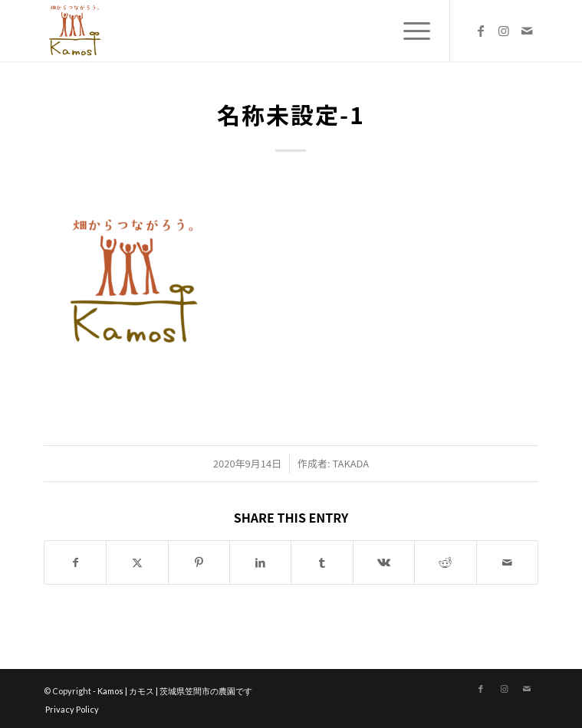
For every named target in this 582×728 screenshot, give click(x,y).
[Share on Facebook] (75, 562)
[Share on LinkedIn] (260, 562)
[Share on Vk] (384, 562)
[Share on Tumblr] (322, 562)
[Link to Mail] (527, 31)
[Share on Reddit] (445, 562)
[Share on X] (137, 562)
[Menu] (409, 31)
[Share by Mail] (507, 562)
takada (350, 463)
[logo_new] (242, 31)
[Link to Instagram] (504, 31)
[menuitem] (409, 31)
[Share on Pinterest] (199, 562)
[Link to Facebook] (481, 31)
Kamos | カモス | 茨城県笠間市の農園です (175, 691)
